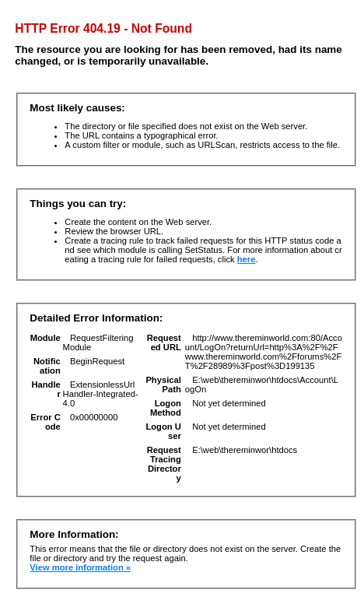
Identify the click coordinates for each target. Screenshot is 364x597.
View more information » (80, 567)
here (247, 259)
